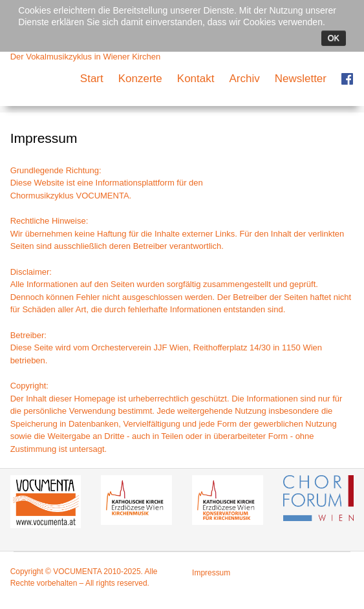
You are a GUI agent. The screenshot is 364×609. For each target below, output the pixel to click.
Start (92, 79)
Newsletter (301, 79)
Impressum (211, 573)
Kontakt (196, 79)
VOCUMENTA (102, 196)
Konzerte (140, 79)
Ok (334, 38)
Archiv (244, 79)
